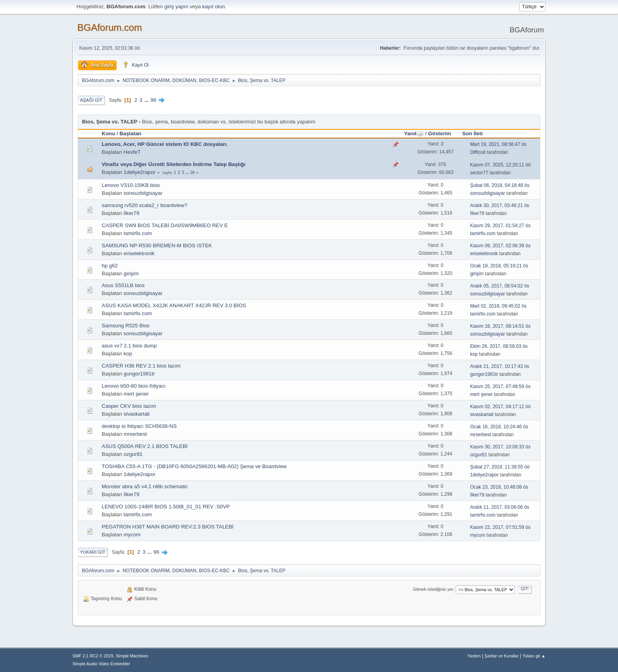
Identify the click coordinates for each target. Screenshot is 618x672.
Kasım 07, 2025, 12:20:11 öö (501, 165)
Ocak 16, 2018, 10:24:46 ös (499, 427)
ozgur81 (133, 454)
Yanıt (414, 133)
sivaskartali (137, 414)
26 (193, 173)
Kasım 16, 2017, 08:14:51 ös (500, 326)
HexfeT (132, 152)
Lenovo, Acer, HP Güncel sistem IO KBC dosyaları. (165, 144)
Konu (108, 133)
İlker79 (132, 213)
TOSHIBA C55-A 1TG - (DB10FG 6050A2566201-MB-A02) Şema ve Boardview (194, 466)
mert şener (136, 394)
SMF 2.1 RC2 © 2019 (93, 656)
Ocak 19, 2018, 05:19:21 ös (499, 266)
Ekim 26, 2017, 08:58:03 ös (499, 346)
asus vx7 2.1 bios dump (129, 346)
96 (154, 100)
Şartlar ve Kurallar (501, 656)
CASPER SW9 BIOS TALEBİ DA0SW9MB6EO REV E (165, 225)
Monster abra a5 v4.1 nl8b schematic (145, 486)
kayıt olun (213, 7)
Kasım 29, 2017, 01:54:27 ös (500, 226)
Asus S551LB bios (123, 285)
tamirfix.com (138, 233)
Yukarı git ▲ (534, 656)
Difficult (478, 152)
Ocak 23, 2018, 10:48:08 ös (499, 487)
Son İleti (473, 133)
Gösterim (440, 133)
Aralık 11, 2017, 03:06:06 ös (500, 507)
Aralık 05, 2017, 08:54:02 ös (500, 286)
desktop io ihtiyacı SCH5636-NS (139, 426)
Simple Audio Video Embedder (101, 664)
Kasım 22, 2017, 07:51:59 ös (500, 527)
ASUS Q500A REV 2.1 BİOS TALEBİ (145, 446)
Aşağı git (91, 100)
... (147, 100)
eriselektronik (139, 253)
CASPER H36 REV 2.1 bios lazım (141, 366)
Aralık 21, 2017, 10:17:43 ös (500, 366)
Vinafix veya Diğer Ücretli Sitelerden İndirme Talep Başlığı (174, 164)
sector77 (479, 173)
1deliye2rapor (140, 172)
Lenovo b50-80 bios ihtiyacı (134, 386)
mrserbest (135, 434)
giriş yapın (176, 7)
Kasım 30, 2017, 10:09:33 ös (500, 447)
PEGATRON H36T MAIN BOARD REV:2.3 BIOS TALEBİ (168, 527)
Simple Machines (132, 656)
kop (128, 354)
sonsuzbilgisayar (143, 193)
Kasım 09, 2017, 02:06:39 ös (500, 246)
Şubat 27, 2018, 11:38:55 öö (500, 467)
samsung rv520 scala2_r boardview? (144, 205)
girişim (131, 273)
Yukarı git (93, 552)
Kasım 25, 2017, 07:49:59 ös (500, 386)
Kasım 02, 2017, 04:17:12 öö (501, 407)
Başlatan (130, 133)
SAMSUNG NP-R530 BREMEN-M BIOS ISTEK (157, 245)
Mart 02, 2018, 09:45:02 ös (498, 306)
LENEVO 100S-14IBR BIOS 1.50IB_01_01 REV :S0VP (166, 507)
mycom (132, 535)
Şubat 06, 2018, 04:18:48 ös (500, 185)
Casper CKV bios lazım (129, 406)
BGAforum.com (110, 27)
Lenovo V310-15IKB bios (131, 185)
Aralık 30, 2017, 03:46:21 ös (500, 205)
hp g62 (110, 266)
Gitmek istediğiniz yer (433, 589)
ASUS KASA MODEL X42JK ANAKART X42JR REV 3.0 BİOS (174, 305)
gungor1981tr (139, 374)
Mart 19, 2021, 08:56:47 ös (498, 144)
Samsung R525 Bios (126, 326)
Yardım (474, 656)
